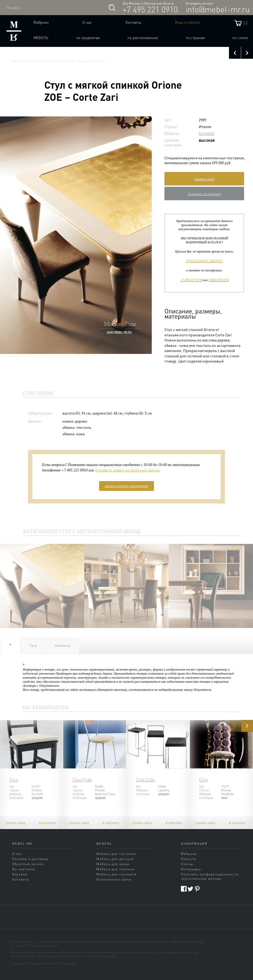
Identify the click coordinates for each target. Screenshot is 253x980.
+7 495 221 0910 (150, 9)
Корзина (20, 874)
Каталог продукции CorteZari (86, 61)
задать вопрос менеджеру (127, 486)
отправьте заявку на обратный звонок (127, 470)
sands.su (70, 963)
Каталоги (63, 645)
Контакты (134, 22)
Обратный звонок (28, 864)
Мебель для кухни (113, 864)
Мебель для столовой (116, 874)
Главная (17, 61)
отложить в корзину (204, 194)
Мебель (41, 37)
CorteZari (53, 61)
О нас (87, 22)
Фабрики (41, 22)
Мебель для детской (115, 859)
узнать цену (204, 179)
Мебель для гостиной (116, 854)
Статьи (187, 864)
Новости (189, 859)
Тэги (33, 645)
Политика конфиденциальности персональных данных (210, 876)
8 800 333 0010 (219, 280)
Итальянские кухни (114, 879)
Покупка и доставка (30, 859)
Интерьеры (191, 869)
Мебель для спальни (115, 869)
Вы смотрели (24, 869)
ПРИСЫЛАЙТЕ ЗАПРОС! (204, 261)
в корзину (47, 822)
